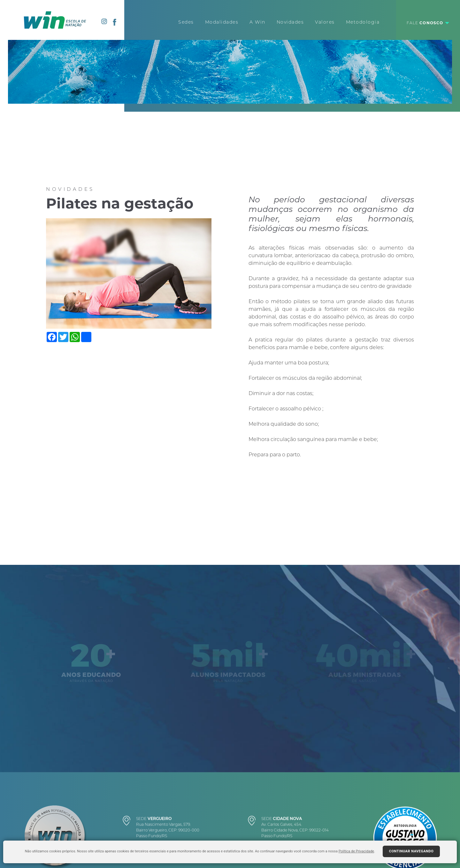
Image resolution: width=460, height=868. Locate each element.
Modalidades (222, 22)
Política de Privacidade (356, 851)
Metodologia (363, 22)
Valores (325, 22)
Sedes (186, 22)
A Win (257, 22)
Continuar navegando (411, 851)
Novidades (290, 22)
